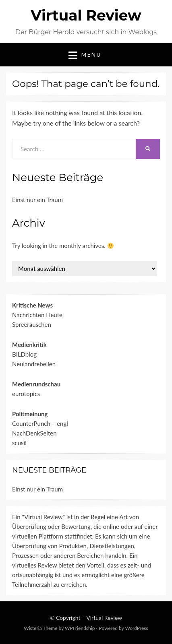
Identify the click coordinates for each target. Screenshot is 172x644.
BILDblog (24, 354)
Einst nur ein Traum (37, 200)
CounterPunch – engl (40, 423)
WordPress (136, 628)
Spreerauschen (32, 324)
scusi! (19, 443)
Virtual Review (86, 15)
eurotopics (26, 394)
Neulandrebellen (34, 364)
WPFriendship (80, 628)
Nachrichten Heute (37, 315)
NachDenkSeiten (34, 433)
